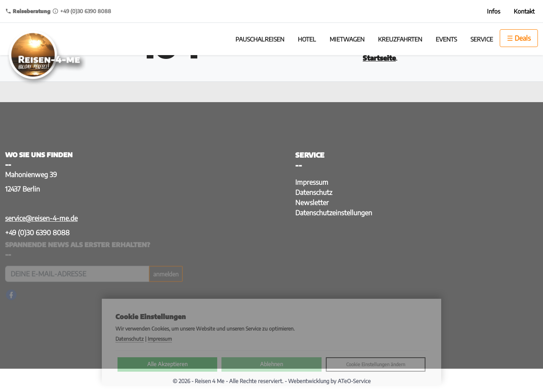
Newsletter (312, 203)
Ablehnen (271, 364)
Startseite (379, 58)
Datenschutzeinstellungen (334, 213)
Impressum (312, 182)
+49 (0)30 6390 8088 (37, 233)
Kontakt (524, 11)
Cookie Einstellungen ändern (376, 364)
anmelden (166, 272)
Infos (494, 11)
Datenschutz (314, 192)
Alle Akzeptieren (167, 364)
